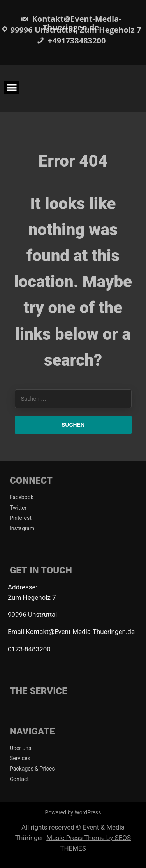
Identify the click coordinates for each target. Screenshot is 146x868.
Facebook (22, 497)
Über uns (20, 748)
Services (20, 758)
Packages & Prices (32, 769)
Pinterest (21, 518)
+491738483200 (71, 41)
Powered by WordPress (73, 812)
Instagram (22, 528)
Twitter (18, 508)
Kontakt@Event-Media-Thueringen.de (71, 23)
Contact (19, 779)
